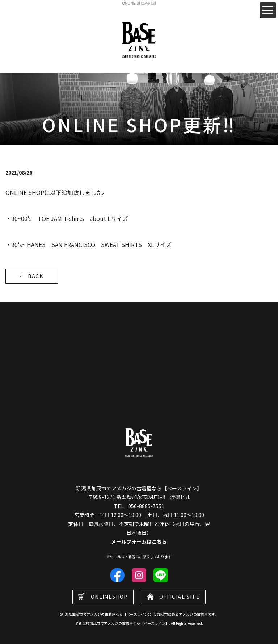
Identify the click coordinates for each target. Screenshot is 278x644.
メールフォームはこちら (139, 541)
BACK (36, 276)
